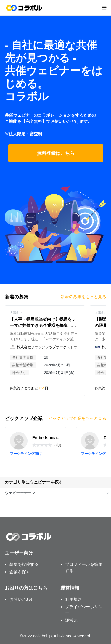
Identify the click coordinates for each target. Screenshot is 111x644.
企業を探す (20, 572)
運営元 (71, 620)
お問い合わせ (22, 599)
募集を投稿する (24, 564)
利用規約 (73, 599)
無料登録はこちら (56, 153)
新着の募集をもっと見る (83, 297)
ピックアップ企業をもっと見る (77, 418)
